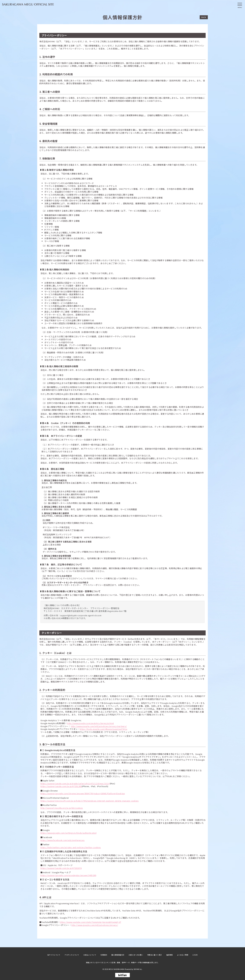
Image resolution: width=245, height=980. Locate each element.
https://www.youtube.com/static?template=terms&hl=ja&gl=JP (90, 922)
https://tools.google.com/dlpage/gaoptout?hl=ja (103, 729)
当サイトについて (54, 955)
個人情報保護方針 (118, 955)
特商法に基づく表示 (155, 955)
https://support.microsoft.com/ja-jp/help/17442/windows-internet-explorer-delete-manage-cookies (90, 801)
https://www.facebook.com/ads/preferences (62, 840)
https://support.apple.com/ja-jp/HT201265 (61, 786)
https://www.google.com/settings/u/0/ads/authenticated (68, 833)
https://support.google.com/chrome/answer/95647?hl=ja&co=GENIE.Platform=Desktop (83, 793)
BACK (204, 17)
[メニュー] (240, 5)
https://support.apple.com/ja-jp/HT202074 (61, 868)
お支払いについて (90, 955)
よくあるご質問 (183, 955)
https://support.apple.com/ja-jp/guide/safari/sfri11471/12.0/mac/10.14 (75, 783)
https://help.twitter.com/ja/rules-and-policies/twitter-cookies (71, 847)
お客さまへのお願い (136, 955)
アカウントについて (72, 955)
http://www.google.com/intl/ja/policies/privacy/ (95, 925)
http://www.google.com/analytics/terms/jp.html (90, 723)
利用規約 (104, 955)
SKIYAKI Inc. (138, 969)
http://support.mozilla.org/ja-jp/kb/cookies (62, 808)
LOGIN (195, 955)
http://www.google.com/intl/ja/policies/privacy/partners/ (99, 726)
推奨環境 (169, 955)
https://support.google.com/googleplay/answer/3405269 (68, 875)
